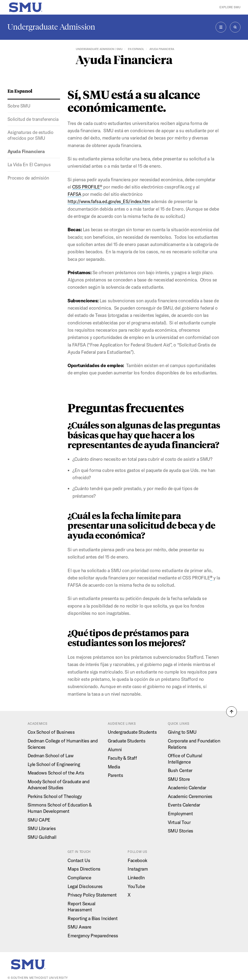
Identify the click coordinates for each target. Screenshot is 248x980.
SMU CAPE (39, 820)
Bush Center (180, 770)
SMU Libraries (42, 828)
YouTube (136, 886)
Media (114, 767)
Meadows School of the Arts (56, 773)
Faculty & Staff (122, 758)
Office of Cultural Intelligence (185, 759)
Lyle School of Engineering (54, 764)
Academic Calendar (187, 788)
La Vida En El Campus (29, 165)
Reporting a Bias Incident (93, 918)
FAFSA (74, 194)
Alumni (115, 749)
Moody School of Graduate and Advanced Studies (59, 785)
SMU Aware (79, 927)
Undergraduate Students (132, 732)
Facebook (137, 860)
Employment (180, 814)
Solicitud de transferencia (33, 119)
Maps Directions (84, 869)
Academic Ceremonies (190, 796)
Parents (116, 775)
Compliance (79, 878)
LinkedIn (136, 878)
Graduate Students (127, 741)
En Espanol (136, 49)
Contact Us (79, 860)
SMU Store (179, 779)
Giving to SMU (182, 732)
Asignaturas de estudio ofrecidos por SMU (31, 135)
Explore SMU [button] (230, 7)
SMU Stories (181, 831)
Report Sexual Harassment (81, 907)
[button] (232, 712)
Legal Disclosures (85, 886)
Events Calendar (184, 805)
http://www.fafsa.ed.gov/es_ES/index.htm (109, 201)
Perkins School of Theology (55, 796)
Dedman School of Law (51, 756)
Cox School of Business (51, 732)
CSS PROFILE (87, 187)
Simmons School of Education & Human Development (60, 808)
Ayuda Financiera (26, 151)
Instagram (138, 869)
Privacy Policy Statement (92, 895)
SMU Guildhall (42, 837)
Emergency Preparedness (93, 936)
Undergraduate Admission (51, 27)
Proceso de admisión (28, 178)
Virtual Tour (179, 822)
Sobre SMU (19, 106)
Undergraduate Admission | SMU (99, 49)
